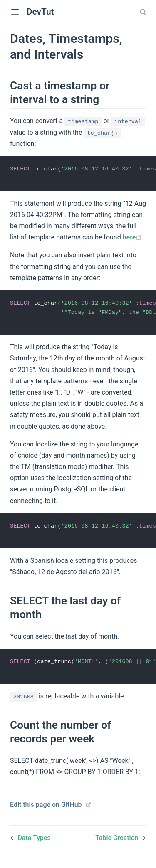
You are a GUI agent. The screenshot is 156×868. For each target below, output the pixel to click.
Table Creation (118, 840)
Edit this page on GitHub (46, 807)
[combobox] (144, 12)
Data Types (34, 840)
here (133, 238)
